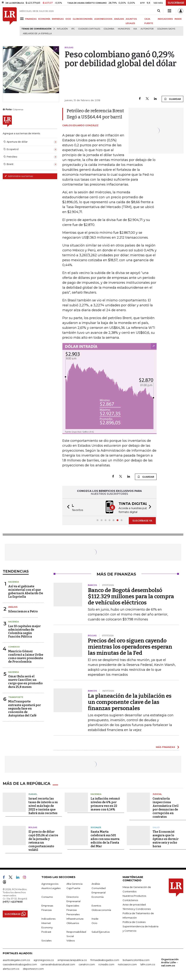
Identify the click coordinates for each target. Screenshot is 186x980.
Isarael (33, 794)
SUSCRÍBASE (176, 3)
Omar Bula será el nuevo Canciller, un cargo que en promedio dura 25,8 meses (25, 681)
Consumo (47, 896)
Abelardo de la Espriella (37, 34)
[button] (67, 507)
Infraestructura (75, 918)
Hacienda (14, 581)
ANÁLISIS (119, 19)
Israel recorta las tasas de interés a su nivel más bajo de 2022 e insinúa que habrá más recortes (43, 805)
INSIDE (178, 19)
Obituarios (73, 923)
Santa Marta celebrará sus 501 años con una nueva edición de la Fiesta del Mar (105, 838)
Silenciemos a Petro (23, 611)
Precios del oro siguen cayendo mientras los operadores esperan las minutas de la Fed (130, 646)
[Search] (159, 11)
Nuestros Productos (134, 895)
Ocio (94, 923)
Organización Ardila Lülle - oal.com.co (170, 962)
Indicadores (48, 918)
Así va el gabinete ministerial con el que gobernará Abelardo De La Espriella (26, 591)
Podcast (46, 931)
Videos (71, 940)
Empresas (47, 905)
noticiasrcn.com (127, 964)
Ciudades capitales (89, 29)
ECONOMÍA (44, 19)
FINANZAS (31, 19)
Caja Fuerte (73, 888)
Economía (98, 896)
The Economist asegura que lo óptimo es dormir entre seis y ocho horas (166, 838)
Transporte (16, 697)
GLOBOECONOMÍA (83, 19)
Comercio (14, 646)
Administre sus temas (19, 176)
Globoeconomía (101, 909)
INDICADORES (165, 19)
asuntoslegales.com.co (16, 959)
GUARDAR (172, 99)
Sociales (96, 827)
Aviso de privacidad (134, 904)
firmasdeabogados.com (105, 959)
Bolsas (33, 827)
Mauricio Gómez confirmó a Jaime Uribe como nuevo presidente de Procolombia (26, 656)
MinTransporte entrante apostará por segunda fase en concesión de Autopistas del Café (25, 708)
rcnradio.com (106, 964)
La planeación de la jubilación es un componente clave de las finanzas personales (130, 702)
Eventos (96, 905)
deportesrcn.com (33, 968)
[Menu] (22, 19)
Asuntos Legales (51, 888)
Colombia (109, 29)
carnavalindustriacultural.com (58, 964)
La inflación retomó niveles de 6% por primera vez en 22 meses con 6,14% (105, 803)
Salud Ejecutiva (101, 931)
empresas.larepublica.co (72, 959)
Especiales (73, 905)
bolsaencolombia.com (136, 959)
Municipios (124, 29)
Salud (156, 827)
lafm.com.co (148, 964)
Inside (95, 918)
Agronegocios (50, 883)
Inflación (62, 29)
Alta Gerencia (74, 883)
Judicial (157, 794)
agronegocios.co (44, 959)
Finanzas (46, 909)
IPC (73, 29)
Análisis (13, 607)
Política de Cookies (134, 921)
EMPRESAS (58, 19)
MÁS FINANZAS (165, 747)
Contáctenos (130, 900)
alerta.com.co (11, 968)
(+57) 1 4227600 (13, 901)
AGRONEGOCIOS (103, 19)
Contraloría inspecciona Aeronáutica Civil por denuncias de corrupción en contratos (166, 807)
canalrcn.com (87, 964)
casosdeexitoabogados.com (20, 964)
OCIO (68, 19)
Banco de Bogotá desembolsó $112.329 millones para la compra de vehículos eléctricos (131, 596)
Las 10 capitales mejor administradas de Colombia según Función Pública (24, 631)
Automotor (147, 29)
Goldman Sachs (166, 29)
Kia (135, 29)
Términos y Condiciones (137, 908)
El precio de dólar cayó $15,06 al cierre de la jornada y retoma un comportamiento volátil (43, 840)
